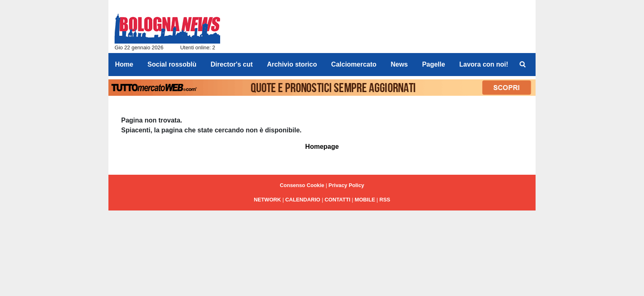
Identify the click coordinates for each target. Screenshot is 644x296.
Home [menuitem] (124, 64)
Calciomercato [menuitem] (354, 64)
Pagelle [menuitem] (434, 64)
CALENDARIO (303, 200)
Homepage (322, 147)
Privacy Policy (346, 185)
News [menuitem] (399, 64)
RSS (385, 200)
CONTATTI (337, 200)
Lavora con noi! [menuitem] (484, 64)
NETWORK (267, 200)
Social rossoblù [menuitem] (172, 64)
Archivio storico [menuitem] (292, 64)
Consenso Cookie (302, 185)
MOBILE (365, 200)
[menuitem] (522, 65)
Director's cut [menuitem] (232, 64)
